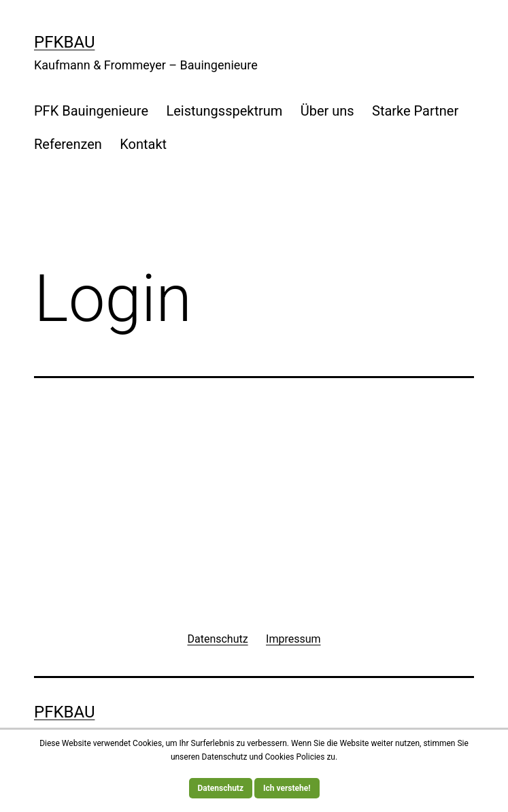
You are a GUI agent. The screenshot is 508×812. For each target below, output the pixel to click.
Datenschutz (221, 788)
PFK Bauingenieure (91, 111)
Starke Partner (415, 111)
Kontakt (143, 144)
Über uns (327, 111)
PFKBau (64, 42)
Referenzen (68, 144)
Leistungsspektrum (224, 111)
